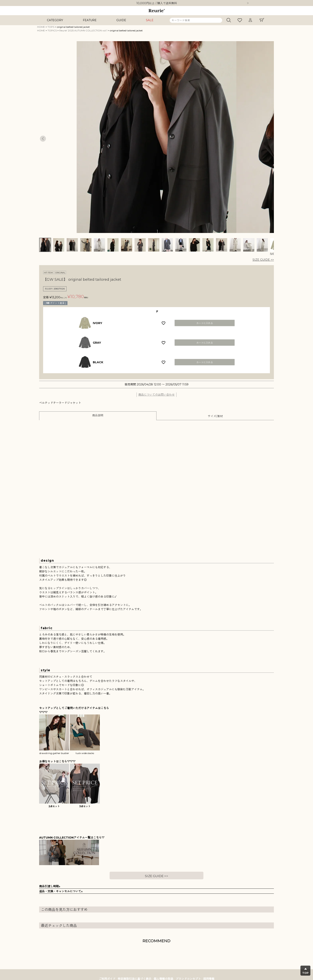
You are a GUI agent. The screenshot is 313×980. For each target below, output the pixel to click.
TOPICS (52, 30)
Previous (43, 139)
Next (248, 3)
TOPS (51, 27)
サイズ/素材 (215, 416)
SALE (150, 20)
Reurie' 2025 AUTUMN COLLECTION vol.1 (83, 30)
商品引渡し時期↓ (50, 886)
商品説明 (98, 415)
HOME (41, 27)
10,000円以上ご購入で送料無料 (157, 3)
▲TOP (305, 971)
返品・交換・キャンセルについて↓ (61, 891)
